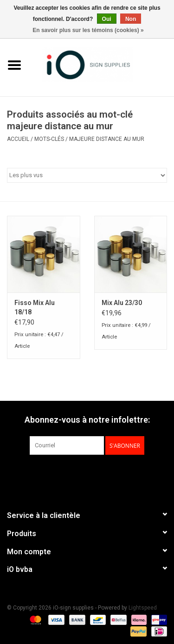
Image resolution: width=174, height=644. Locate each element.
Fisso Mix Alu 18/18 (35, 307)
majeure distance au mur (107, 139)
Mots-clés (49, 139)
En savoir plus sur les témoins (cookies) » (88, 30)
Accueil (18, 139)
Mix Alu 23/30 (122, 303)
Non (131, 19)
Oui (107, 19)
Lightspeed (143, 608)
